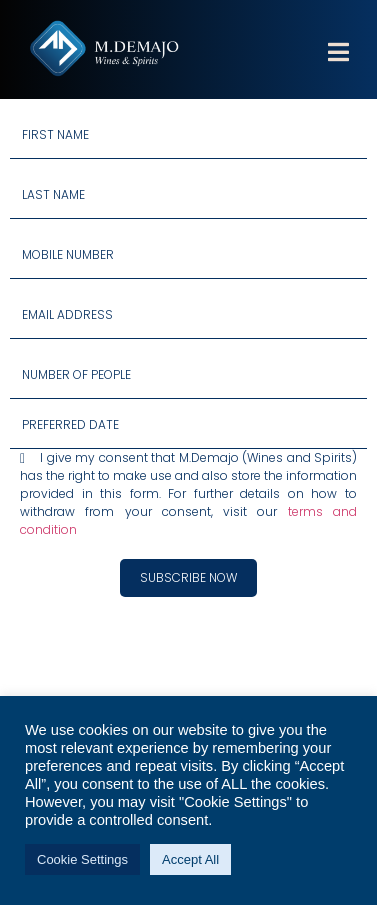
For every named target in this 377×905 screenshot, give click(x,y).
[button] (338, 65)
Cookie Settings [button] (82, 859)
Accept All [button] (190, 859)
